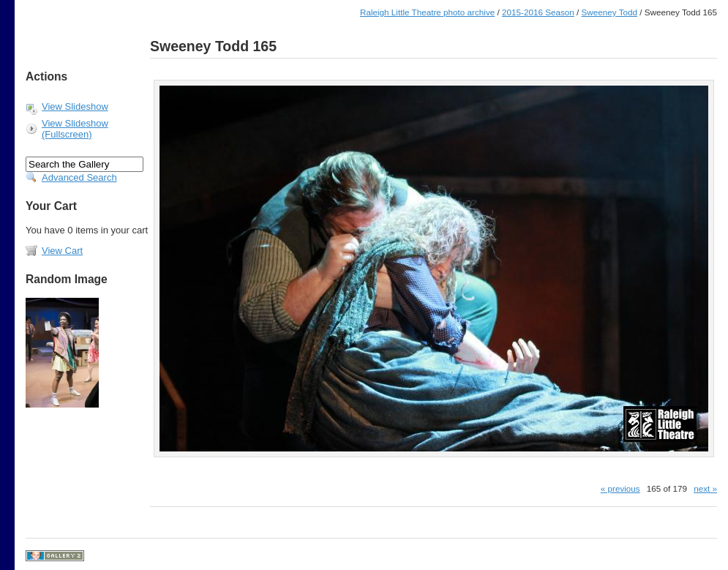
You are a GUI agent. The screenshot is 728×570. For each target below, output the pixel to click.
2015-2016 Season (538, 12)
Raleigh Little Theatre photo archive (427, 12)
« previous (620, 488)
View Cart (62, 251)
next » (705, 488)
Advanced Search (79, 177)
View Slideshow (75, 106)
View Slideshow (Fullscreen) (75, 129)
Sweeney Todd (609, 12)
